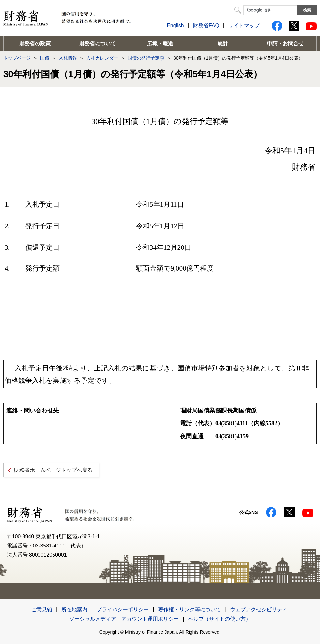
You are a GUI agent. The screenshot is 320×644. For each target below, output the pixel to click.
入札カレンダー (102, 58)
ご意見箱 (42, 610)
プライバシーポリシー (123, 610)
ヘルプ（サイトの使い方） (220, 619)
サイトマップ (244, 26)
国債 (45, 58)
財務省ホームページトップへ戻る (53, 470)
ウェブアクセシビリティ (259, 610)
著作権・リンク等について (190, 610)
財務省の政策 (35, 44)
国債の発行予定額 (146, 58)
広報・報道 (160, 44)
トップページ (17, 58)
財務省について (98, 44)
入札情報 (68, 58)
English (175, 26)
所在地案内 (74, 610)
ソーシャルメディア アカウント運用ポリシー (124, 619)
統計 (223, 44)
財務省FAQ (206, 26)
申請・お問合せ (285, 44)
